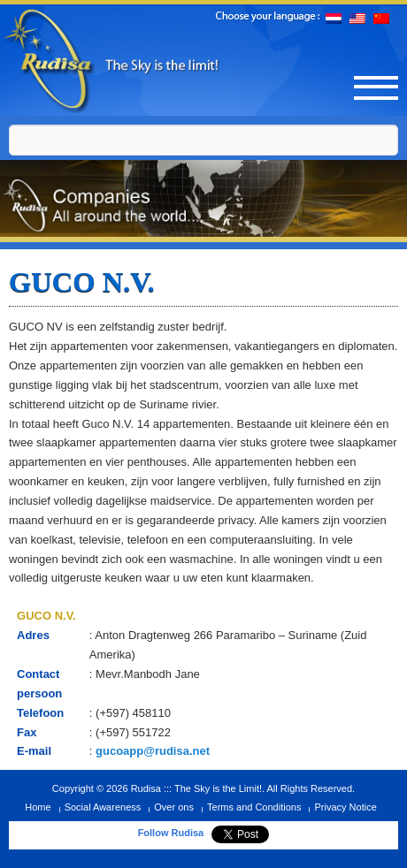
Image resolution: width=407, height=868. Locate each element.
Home (38, 807)
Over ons (174, 807)
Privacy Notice (345, 807)
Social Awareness (103, 807)
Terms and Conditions (254, 807)
